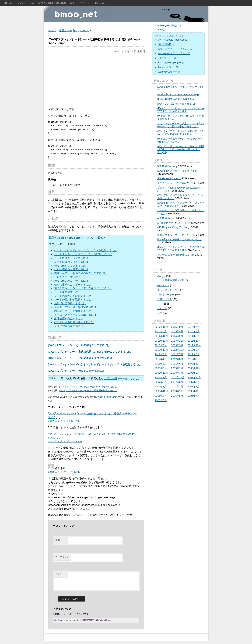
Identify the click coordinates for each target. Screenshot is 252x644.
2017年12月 (161, 327)
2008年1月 (161, 377)
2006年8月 (177, 396)
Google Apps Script (108, 397)
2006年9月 (161, 396)
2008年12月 (194, 368)
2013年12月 (161, 341)
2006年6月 (161, 400)
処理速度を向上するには (69, 318)
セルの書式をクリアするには (71, 269)
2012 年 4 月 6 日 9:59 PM (63, 421)
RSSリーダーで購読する (168, 26)
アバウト (21, 3)
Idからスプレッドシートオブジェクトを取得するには (86, 250)
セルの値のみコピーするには (71, 281)
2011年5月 (177, 364)
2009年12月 (194, 364)
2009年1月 (177, 368)
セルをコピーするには (67, 277)
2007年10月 (194, 377)
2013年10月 (194, 341)
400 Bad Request (167, 218)
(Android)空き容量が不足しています (177, 171)
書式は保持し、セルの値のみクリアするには (80, 273)
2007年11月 (178, 377)
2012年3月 (177, 359)
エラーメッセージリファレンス (87, 3)
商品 (160, 313)
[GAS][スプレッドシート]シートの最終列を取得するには (88, 390)
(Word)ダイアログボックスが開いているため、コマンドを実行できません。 (181, 133)
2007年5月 (194, 382)
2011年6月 (161, 364)
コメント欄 (111, 378)
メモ (160, 304)
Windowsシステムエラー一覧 (174, 53)
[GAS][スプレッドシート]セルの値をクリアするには (79, 345)
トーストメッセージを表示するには (75, 315)
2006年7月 (194, 396)
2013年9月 (161, 345)
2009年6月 (161, 368)
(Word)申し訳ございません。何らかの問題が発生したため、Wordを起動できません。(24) (181, 149)
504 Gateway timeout (169, 178)
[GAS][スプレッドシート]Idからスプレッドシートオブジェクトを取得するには (94, 364)
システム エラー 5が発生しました (176, 255)
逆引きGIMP (165, 44)
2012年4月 (161, 359)
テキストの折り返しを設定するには (75, 307)
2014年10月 (161, 336)
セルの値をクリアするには (70, 266)
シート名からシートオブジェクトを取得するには (83, 254)
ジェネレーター (166, 295)
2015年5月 (161, 331)
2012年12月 (194, 345)
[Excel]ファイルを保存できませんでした (179, 239)
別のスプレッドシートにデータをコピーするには (83, 288)
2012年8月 (161, 354)
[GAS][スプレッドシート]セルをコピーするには (76, 371)
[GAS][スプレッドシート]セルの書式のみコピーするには (88, 387)
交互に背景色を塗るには (69, 326)
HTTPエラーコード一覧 (171, 63)
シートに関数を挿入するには (71, 262)
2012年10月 (178, 350)
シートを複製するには (67, 292)
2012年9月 (194, 350)
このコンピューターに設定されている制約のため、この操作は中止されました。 (181, 125)
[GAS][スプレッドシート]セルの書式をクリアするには (80, 358)
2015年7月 (194, 327)
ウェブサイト (62, 557)
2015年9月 (177, 327)
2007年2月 (177, 387)
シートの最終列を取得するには (73, 300)
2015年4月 (177, 331)
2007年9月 (161, 382)
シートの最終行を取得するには (73, 296)
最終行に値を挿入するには (70, 303)
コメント (60, 574)
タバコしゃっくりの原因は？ (173, 183)
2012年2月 (194, 359)
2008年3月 (177, 373)
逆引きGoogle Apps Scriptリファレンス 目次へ (77, 238)
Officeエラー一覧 (167, 58)
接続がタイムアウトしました (173, 235)
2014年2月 (194, 336)
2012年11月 (161, 350)
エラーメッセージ (167, 290)
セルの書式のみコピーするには (73, 284)
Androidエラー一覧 (168, 67)
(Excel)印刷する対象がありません (176, 99)
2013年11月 (178, 341)
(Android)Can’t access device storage (178, 94)
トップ (52, 30)
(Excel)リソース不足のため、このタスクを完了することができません (181, 110)
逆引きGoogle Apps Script (52, 3)
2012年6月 (194, 354)
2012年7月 (177, 354)
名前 (58, 540)
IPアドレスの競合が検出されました (177, 104)
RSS (32, 3)
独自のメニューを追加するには (73, 311)
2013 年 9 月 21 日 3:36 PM (64, 472)
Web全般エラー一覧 (169, 72)
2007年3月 (161, 387)
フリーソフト (165, 299)
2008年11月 (161, 373)
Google (161, 276)
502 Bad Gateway (167, 166)
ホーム (8, 3)
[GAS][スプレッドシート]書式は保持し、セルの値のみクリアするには (89, 352)
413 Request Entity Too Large (174, 227)
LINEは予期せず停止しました (174, 223)
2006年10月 (194, 391)
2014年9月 (177, 336)
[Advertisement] (96, 80)
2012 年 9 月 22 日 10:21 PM (65, 441)
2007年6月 (177, 382)
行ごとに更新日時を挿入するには (74, 322)
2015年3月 (194, 331)
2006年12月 (161, 391)
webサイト (163, 285)
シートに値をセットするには (71, 258)
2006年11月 (178, 391)
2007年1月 (194, 387)
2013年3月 (177, 345)
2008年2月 (194, 373)
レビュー (162, 308)
